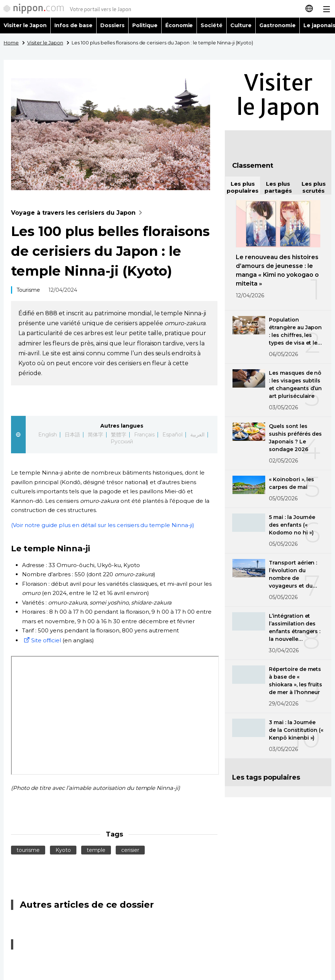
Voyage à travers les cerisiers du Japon (78, 213)
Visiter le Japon (25, 25)
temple (96, 850)
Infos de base (73, 25)
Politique (145, 25)
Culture (241, 25)
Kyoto (63, 850)
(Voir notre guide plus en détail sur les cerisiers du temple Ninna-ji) (103, 525)
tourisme (28, 850)
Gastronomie (278, 25)
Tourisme (28, 290)
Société (212, 25)
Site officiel (42, 640)
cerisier (130, 850)
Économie (179, 25)
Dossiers (112, 25)
